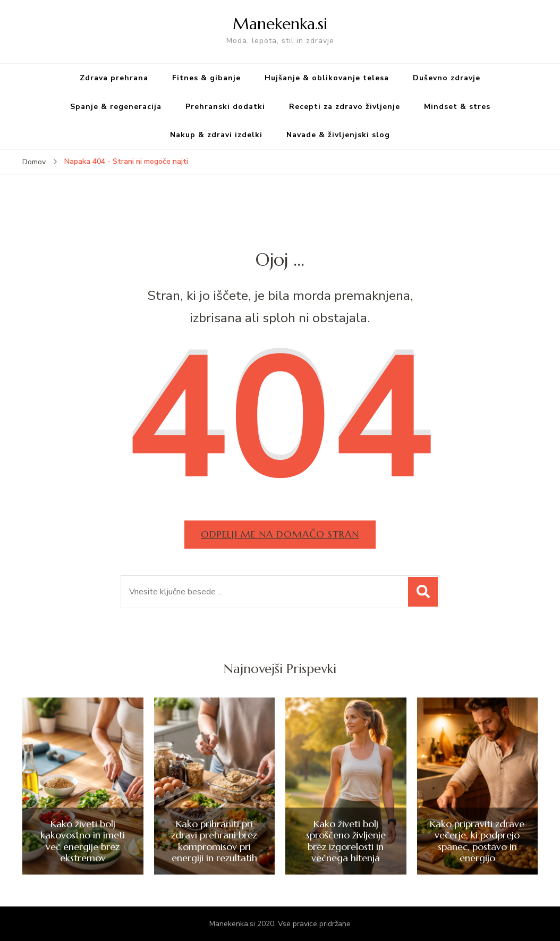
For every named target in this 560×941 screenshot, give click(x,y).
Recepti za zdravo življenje (345, 107)
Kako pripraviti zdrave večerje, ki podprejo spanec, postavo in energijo (477, 841)
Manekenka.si (280, 24)
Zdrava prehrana (114, 78)
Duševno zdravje (447, 78)
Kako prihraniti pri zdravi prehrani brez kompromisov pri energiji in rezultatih (214, 841)
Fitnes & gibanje (206, 78)
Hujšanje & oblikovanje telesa (327, 78)
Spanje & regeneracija (116, 107)
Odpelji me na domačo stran (280, 534)
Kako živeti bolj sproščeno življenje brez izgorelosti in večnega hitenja (346, 841)
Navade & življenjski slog (338, 135)
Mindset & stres (457, 107)
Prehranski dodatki (225, 107)
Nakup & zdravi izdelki (216, 135)
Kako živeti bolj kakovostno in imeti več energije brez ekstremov (83, 841)
